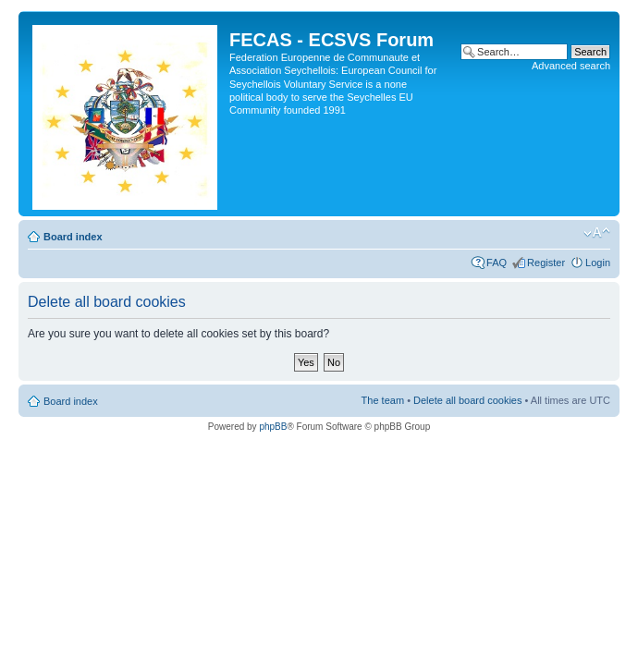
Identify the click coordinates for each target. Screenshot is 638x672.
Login (598, 263)
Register (546, 263)
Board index (73, 237)
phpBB (273, 427)
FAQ (497, 263)
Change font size (597, 233)
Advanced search (571, 66)
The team (383, 400)
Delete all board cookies (467, 400)
